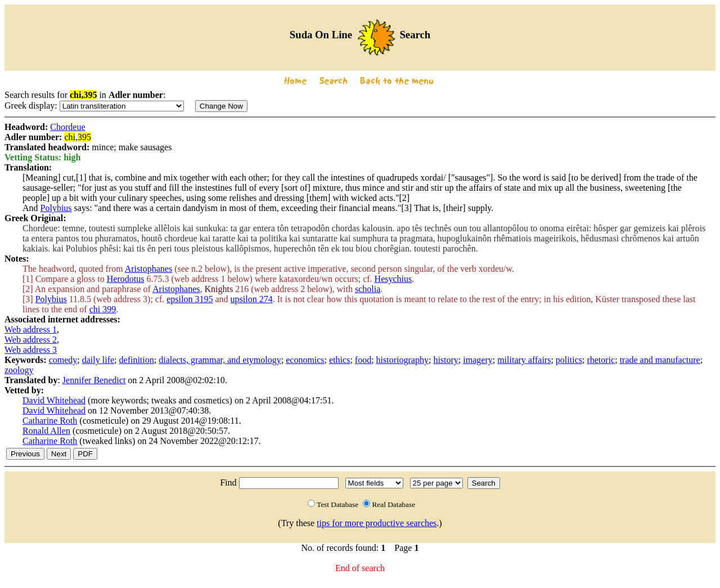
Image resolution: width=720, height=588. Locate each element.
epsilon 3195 (190, 299)
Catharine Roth (50, 421)
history (445, 360)
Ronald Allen (46, 431)
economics (305, 360)
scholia (368, 289)
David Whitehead (54, 400)
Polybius (56, 208)
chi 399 (103, 309)
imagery (478, 360)
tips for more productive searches (377, 523)
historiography (402, 360)
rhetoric (601, 360)
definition (137, 360)
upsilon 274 (252, 299)
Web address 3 (31, 350)
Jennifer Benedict (94, 380)
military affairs (524, 360)
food (363, 360)
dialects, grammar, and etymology (220, 360)
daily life (98, 360)
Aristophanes (148, 269)
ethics (339, 360)
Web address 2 (31, 340)
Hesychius (393, 279)
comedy (63, 360)
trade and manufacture (660, 360)
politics (569, 360)
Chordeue (67, 127)
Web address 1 (31, 329)
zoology (19, 370)
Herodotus (126, 279)
